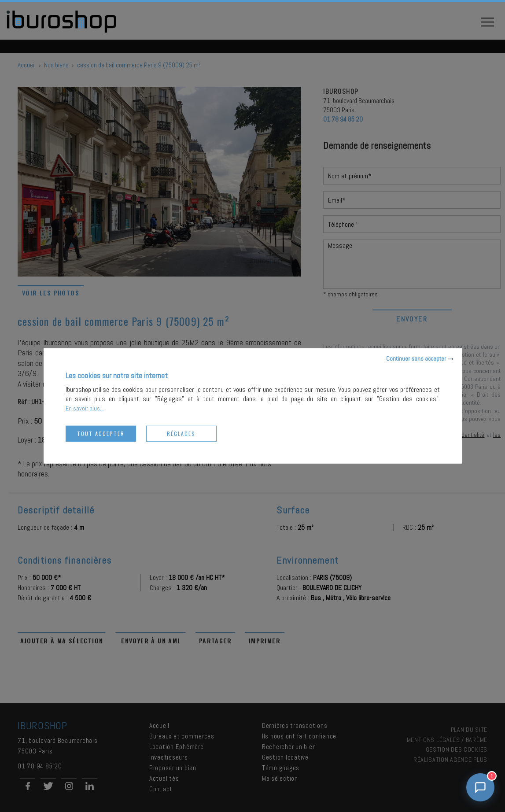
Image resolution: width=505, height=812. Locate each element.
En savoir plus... (85, 408)
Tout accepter (101, 434)
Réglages (181, 434)
